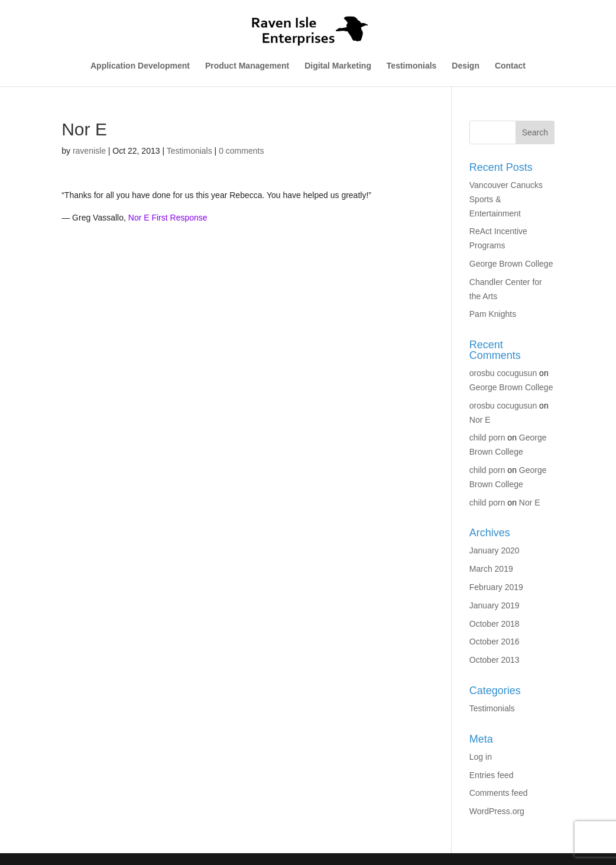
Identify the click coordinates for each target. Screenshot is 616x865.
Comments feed (499, 793)
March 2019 (491, 569)
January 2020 (495, 550)
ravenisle (89, 151)
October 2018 (495, 624)
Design (466, 66)
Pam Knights (493, 314)
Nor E (480, 420)
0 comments (241, 151)
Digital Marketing (338, 66)
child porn (487, 438)
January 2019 (495, 605)
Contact (510, 66)
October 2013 (495, 660)
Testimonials (412, 66)
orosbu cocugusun (503, 373)
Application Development (140, 66)
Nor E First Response (168, 218)
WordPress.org (497, 811)
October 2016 (495, 642)
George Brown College (511, 264)
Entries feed (492, 775)
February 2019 (496, 587)
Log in (481, 757)
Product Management (247, 66)
